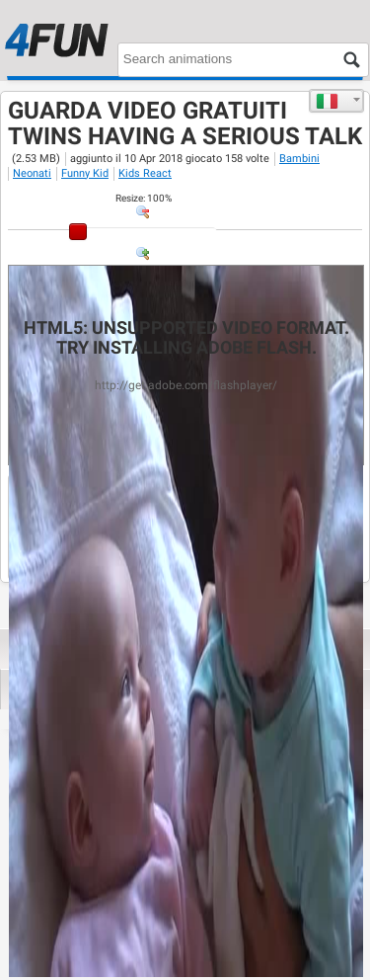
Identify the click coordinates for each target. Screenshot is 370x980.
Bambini (299, 159)
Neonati (32, 173)
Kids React (145, 173)
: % (144, 198)
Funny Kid (85, 173)
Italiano (327, 101)
